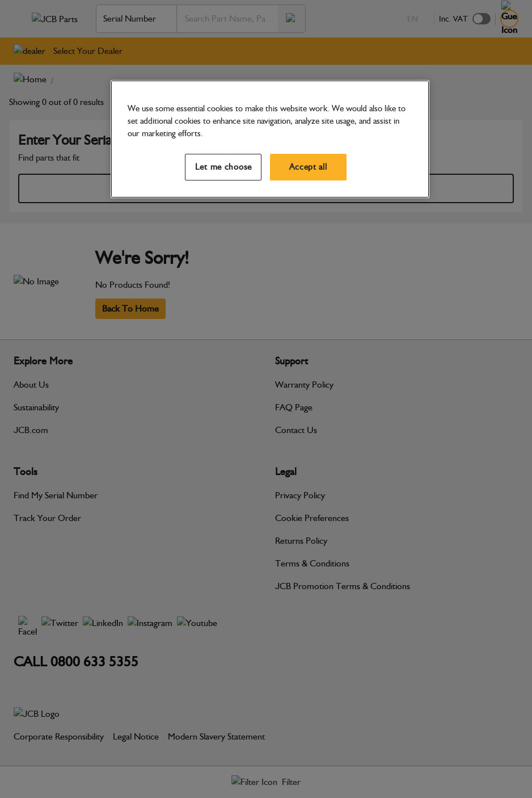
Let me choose (224, 167)
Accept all (308, 167)
